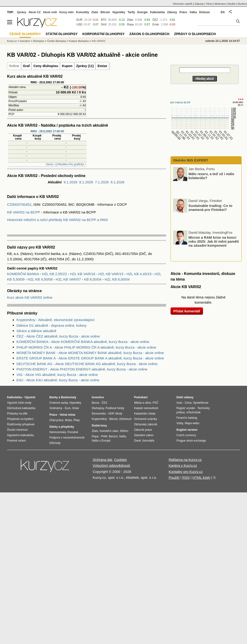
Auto (179, 403)
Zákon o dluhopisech (149, 34)
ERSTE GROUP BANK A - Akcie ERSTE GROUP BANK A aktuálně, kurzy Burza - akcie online (90, 358)
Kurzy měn (66, 12)
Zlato (130, 20)
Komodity (82, 12)
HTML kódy (201, 477)
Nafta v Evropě (101, 441)
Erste (156, 24)
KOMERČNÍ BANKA (23, 274)
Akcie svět (50, 12)
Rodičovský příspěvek (21, 424)
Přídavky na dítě (17, 414)
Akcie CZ (34, 12)
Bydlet (232, 4)
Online (14, 66)
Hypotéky (119, 12)
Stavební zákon (144, 435)
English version (187, 430)
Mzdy (119, 414)
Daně (137, 441)
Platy (77, 420)
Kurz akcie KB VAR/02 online (30, 297)
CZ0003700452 (19, 204)
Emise (102, 66)
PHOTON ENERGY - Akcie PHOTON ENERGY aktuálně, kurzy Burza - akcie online (82, 369)
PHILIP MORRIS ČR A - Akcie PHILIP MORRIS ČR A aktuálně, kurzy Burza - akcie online (86, 347)
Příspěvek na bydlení (20, 419)
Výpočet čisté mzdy (19, 403)
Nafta (123, 436)
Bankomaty (69, 397)
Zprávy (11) (85, 66)
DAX (104, 24)
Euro (68, 408)
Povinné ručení (16, 441)
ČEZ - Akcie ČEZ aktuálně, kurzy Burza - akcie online (58, 336)
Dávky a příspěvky (62, 427)
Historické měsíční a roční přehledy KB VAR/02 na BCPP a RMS (58, 220)
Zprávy (22, 12)
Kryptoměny (99, 419)
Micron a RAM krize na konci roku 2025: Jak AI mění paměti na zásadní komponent (214, 241)
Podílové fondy (115, 408)
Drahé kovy (99, 426)
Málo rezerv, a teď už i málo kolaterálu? (211, 176)
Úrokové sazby (59, 403)
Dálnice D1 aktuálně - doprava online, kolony (52, 325)
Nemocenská (58, 432)
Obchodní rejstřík (183, 4)
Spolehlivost (201, 403)
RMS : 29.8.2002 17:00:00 (47, 131)
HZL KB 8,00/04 (117, 279)
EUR (79, 20)
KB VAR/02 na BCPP (24, 212)
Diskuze (205, 12)
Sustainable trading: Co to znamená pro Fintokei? (210, 208)
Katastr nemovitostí (146, 408)
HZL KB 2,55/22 (55, 274)
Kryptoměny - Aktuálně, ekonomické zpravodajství (56, 320)
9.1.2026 (70, 182)
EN (223, 12)
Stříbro (124, 431)
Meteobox (220, 4)
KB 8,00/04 (93, 279)
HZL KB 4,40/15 (139, 274)
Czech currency (186, 435)
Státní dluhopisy (62, 34)
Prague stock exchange (191, 441)
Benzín (113, 436)
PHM (104, 436)
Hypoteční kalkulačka (20, 435)
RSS (186, 477)
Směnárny (56, 408)
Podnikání (141, 397)
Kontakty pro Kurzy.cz (186, 472)
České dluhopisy (57, 41)
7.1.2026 (102, 182)
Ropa (130, 24)
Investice (25, 41)
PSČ (156, 403)
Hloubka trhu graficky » (72, 164)
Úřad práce (56, 420)
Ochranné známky (145, 419)
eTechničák (194, 412)
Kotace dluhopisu (79, 41)
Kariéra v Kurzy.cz (183, 465)
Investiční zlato (109, 431)
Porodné (73, 432)
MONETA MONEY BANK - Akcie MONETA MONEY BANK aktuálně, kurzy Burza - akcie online (90, 353)
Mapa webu (192, 423)
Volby (180, 423)
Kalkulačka (157, 12)
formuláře (148, 441)
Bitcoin (105, 12)
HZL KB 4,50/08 (41, 279)
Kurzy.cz (12, 41)
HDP (111, 414)
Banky (54, 397)
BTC (104, 20)
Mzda (68, 420)
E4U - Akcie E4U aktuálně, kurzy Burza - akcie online (58, 380)
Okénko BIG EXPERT (190, 160)
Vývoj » (50, 164)
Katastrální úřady (145, 414)
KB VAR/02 (99, 41)
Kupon (67, 66)
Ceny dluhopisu (46, 66)
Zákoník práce (143, 430)
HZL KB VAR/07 (69, 279)
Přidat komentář (187, 311)
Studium (242, 4)
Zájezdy (199, 4)
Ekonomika (99, 414)
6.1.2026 (118, 182)
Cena (188, 403)
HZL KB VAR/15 (111, 274)
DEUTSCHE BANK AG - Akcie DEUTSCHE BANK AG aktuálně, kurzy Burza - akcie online (87, 364)
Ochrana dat (102, 460)
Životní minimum (17, 430)
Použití (174, 477)
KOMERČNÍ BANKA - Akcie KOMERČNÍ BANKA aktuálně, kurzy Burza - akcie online (83, 342)
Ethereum (125, 419)
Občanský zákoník (146, 424)
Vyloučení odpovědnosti (111, 465)
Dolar (76, 408)
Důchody (55, 443)
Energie (143, 12)
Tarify (131, 12)
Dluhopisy (39, 41)
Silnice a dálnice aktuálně (36, 331)
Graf (26, 66)
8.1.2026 (86, 182)
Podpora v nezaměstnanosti (67, 438)
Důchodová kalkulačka (21, 408)
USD (79, 24)
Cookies (120, 460)
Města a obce (143, 403)
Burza (95, 403)
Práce (183, 12)
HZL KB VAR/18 (83, 274)
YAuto (209, 4)
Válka (193, 12)
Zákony (172, 12)
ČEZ (155, 20)
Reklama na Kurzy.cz (185, 460)
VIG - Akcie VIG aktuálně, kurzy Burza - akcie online (57, 375)
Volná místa (67, 415)
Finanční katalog (187, 418)
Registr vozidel (186, 408)
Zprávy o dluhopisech (195, 34)
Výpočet (30, 397)
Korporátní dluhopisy (104, 34)
